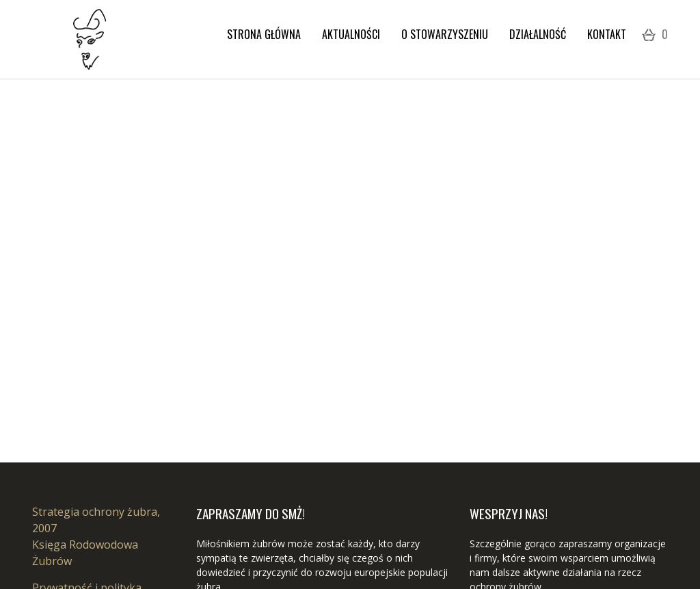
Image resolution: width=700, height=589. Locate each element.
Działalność (538, 34)
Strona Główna (264, 34)
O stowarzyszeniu (445, 34)
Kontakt (607, 34)
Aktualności (351, 34)
